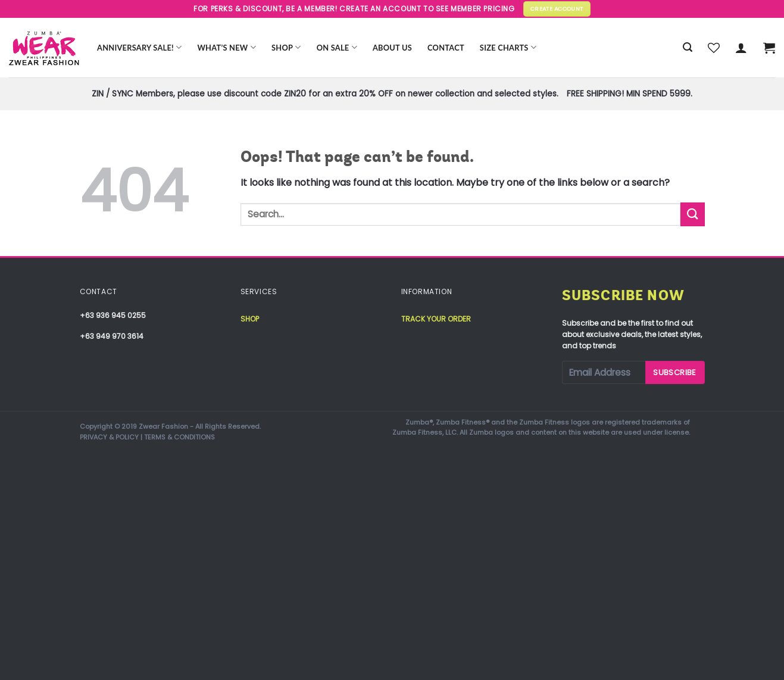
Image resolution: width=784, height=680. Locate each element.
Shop (286, 47)
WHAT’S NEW (227, 47)
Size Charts (508, 47)
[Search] (688, 47)
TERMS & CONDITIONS (179, 437)
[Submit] (692, 214)
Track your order (436, 319)
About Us (392, 48)
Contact (446, 48)
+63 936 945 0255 (113, 315)
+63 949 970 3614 (112, 336)
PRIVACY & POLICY (109, 437)
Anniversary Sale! (139, 47)
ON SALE (337, 47)
